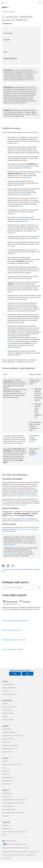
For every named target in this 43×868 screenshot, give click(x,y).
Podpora (5, 7)
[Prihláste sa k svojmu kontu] (40, 3)
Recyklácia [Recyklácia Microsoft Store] (5, 716)
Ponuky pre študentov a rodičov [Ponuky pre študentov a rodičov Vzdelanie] (10, 748)
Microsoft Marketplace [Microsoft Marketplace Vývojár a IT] (8, 806)
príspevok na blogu (9, 545)
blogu (32, 80)
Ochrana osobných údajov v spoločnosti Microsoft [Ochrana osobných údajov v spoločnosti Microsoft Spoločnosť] (14, 832)
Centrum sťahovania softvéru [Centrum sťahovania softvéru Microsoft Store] (9, 707)
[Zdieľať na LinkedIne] (7, 565)
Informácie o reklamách (18, 855)
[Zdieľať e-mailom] (12, 565)
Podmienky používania (34, 852)
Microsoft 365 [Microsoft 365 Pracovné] (6, 774)
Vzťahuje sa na (8, 23)
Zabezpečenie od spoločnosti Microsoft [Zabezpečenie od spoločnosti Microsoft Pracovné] (12, 764)
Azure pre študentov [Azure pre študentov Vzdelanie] (7, 752)
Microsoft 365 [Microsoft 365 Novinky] (6, 691)
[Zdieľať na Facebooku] (4, 565)
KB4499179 (33, 441)
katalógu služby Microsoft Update (16, 505)
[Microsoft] (21, 2)
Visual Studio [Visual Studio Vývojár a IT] (6, 816)
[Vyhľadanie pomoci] (7, 3)
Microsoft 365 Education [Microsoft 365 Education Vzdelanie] (8, 739)
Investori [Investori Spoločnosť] (5, 835)
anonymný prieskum (10, 554)
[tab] (11, 602)
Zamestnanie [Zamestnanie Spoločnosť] (6, 825)
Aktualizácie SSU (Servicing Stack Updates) (24, 496)
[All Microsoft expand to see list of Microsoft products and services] (3, 3)
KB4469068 (27, 168)
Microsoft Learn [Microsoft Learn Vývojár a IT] (6, 796)
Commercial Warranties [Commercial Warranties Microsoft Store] (8, 720)
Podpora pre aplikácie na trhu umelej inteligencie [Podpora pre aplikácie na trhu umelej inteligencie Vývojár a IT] (14, 800)
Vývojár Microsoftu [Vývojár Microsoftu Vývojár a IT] (7, 793)
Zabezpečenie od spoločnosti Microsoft (14, 640)
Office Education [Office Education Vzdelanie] (6, 742)
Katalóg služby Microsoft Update (29, 521)
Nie (28, 674)
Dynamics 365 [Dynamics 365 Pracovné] (6, 771)
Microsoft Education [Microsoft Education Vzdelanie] (7, 729)
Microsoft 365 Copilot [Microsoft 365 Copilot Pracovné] (8, 781)
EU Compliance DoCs (30, 855)
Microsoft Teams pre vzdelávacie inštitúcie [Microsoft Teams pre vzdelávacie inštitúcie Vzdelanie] (13, 735)
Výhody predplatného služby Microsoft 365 (15, 620)
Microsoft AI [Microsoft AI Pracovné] (5, 761)
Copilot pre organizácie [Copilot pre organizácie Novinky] (8, 684)
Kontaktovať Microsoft (8, 852)
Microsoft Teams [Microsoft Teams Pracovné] (6, 784)
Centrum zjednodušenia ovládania (12, 649)
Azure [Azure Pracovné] (4, 768)
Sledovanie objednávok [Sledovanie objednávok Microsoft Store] (8, 713)
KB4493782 (11, 339)
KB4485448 (6, 501)
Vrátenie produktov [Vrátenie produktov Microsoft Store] (7, 710)
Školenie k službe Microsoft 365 (12, 630)
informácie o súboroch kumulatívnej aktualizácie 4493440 (20, 530)
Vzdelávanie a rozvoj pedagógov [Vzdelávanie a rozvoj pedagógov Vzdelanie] (10, 745)
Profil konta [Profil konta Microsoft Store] (5, 703)
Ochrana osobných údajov (21, 852)
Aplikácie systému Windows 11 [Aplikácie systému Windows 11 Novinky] (10, 694)
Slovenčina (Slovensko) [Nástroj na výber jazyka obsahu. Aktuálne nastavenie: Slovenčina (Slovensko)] (11, 841)
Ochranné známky (7, 855)
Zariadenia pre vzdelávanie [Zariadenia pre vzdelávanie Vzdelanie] (9, 732)
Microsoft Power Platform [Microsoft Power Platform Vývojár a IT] (9, 809)
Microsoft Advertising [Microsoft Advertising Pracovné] (8, 777)
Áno (15, 674)
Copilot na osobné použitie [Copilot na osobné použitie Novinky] (9, 688)
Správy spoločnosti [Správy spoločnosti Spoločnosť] (7, 828)
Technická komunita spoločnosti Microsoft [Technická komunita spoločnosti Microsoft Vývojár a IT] (13, 803)
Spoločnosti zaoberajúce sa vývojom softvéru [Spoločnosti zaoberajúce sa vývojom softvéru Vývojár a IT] (13, 813)
